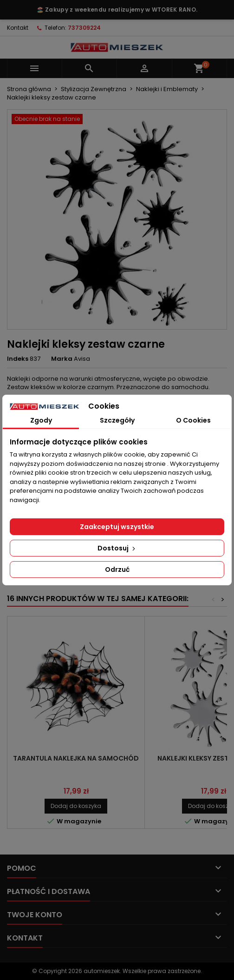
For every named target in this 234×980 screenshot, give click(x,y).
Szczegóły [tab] (117, 420)
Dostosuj (117, 548)
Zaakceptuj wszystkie (117, 527)
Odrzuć (117, 569)
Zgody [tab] (41, 420)
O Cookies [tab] (193, 420)
